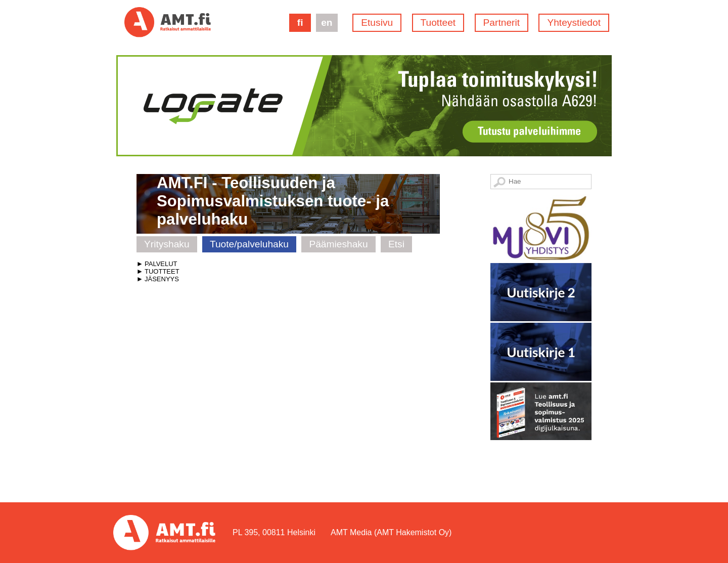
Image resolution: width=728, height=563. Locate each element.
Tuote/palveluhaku (249, 244)
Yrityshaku (167, 244)
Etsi (396, 244)
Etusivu (377, 23)
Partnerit (502, 23)
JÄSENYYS (162, 279)
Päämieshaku (338, 244)
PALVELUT (161, 264)
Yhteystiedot (574, 23)
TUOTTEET (162, 271)
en (327, 23)
